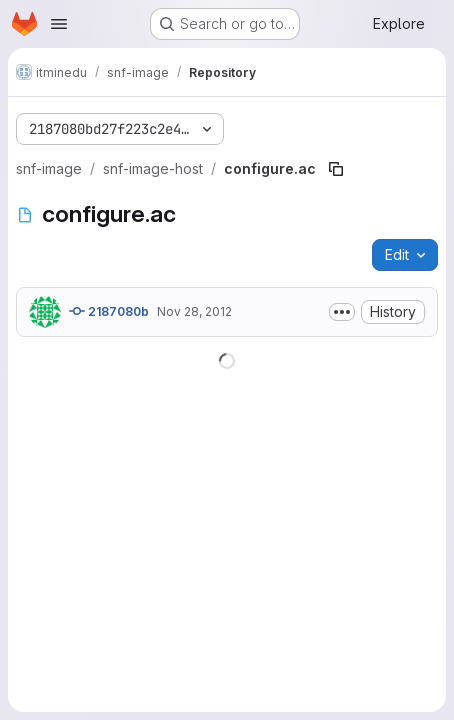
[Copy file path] (336, 169)
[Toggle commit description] (342, 312)
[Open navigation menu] (59, 24)
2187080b (109, 311)
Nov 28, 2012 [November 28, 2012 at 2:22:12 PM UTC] (194, 311)
